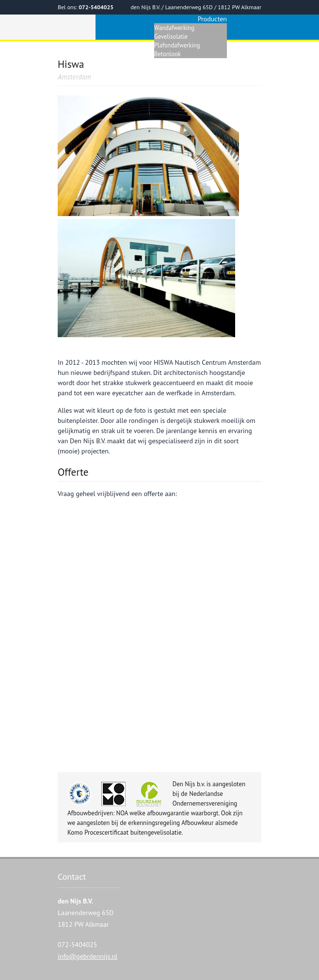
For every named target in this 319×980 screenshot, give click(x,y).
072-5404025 (96, 7)
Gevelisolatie (171, 36)
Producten (212, 19)
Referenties (245, 54)
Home (144, 54)
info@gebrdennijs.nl (88, 956)
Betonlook (167, 54)
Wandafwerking (174, 28)
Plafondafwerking (177, 45)
